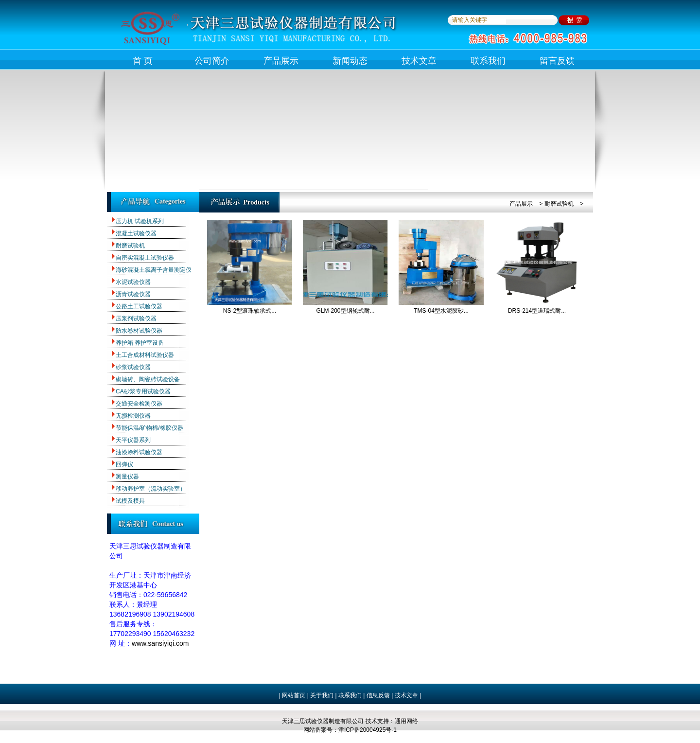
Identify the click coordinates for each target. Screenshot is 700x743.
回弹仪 (124, 464)
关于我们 (321, 695)
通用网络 (406, 721)
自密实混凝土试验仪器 (145, 258)
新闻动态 (350, 61)
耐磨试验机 (130, 246)
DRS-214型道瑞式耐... (537, 311)
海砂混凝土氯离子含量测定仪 (154, 270)
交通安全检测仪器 (139, 404)
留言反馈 (557, 61)
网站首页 (294, 695)
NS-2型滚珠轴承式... (250, 311)
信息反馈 (378, 695)
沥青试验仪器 (133, 294)
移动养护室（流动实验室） (151, 489)
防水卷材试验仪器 (139, 331)
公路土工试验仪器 (139, 306)
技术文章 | (408, 695)
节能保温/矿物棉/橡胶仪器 (149, 428)
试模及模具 (130, 501)
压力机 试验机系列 (140, 221)
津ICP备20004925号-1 (367, 730)
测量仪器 (127, 477)
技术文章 (419, 61)
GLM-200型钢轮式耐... (345, 311)
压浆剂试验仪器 (136, 318)
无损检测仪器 (133, 416)
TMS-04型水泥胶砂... (441, 311)
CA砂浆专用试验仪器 (143, 391)
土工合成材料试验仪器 (145, 355)
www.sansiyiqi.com (160, 643)
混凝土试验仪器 (136, 233)
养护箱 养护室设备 (140, 343)
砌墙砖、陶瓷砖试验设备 (148, 379)
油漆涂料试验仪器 (139, 452)
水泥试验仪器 (133, 282)
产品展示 (281, 61)
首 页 (143, 61)
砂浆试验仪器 (133, 367)
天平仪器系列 (133, 440)
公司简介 (212, 61)
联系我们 (488, 61)
